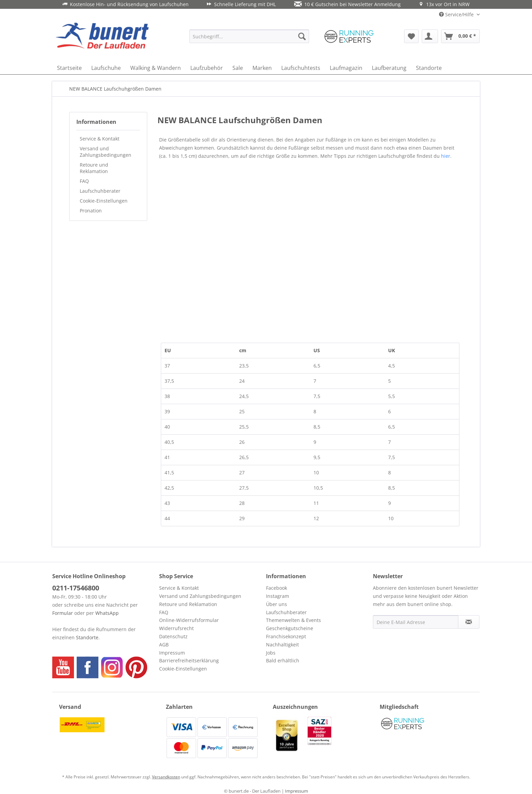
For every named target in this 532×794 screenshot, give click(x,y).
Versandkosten (166, 777)
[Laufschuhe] (106, 68)
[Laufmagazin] (346, 68)
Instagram (278, 596)
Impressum (172, 653)
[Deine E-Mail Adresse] (416, 622)
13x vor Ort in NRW (444, 4)
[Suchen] (302, 36)
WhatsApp (107, 613)
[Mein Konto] (430, 36)
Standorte (87, 637)
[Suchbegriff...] (249, 36)
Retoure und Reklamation (94, 168)
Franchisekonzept (286, 636)
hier (446, 156)
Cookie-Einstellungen (104, 201)
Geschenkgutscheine (290, 628)
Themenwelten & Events (293, 620)
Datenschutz (173, 636)
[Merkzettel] (411, 36)
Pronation (91, 211)
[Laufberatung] (389, 68)
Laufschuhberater (100, 191)
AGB (164, 645)
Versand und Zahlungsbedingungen (106, 152)
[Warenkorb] (460, 36)
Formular (63, 613)
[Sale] (238, 68)
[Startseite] (69, 68)
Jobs (271, 653)
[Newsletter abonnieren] (469, 622)
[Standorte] (429, 68)
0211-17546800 (76, 588)
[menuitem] (249, 36)
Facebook (277, 588)
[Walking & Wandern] (156, 68)
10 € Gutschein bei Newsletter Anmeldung (347, 4)
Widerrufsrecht (176, 628)
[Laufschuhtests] (301, 68)
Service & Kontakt (100, 139)
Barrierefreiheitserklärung (189, 660)
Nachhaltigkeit (282, 645)
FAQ (84, 181)
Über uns (277, 604)
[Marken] (262, 68)
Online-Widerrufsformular (189, 620)
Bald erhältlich (283, 660)
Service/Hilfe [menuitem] (457, 14)
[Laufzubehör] (207, 68)
